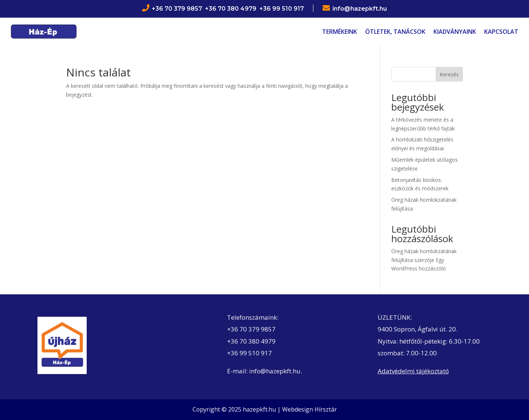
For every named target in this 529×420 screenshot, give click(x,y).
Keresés (449, 74)
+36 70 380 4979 (251, 341)
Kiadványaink (455, 32)
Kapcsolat (501, 32)
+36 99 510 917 (249, 353)
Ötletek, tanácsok (395, 32)
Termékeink (340, 32)
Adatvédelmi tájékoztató (413, 371)
